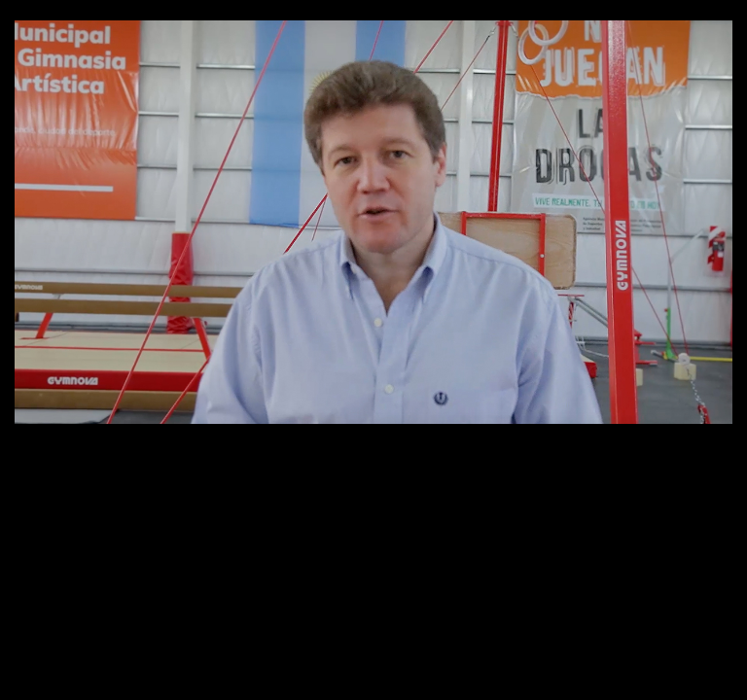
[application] (373, 222)
